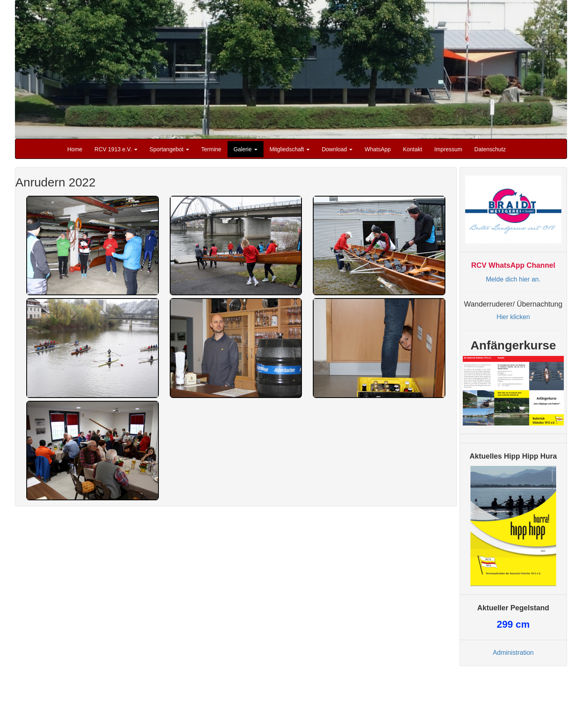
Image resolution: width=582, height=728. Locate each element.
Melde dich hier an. (513, 279)
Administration (513, 653)
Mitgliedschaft (290, 149)
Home (75, 149)
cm (513, 624)
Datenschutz (490, 149)
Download (337, 149)
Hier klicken (513, 317)
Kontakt (412, 149)
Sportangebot (169, 149)
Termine (211, 149)
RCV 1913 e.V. (116, 149)
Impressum (448, 149)
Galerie (246, 149)
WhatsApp (378, 149)
